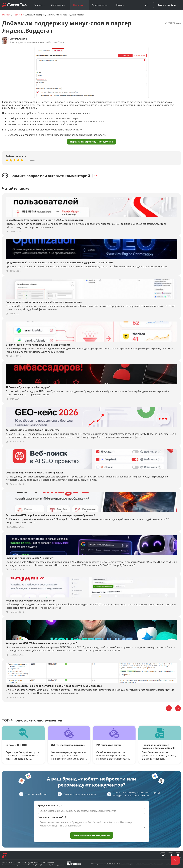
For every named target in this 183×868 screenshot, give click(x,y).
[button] (175, 860)
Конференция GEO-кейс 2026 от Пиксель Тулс (32, 430)
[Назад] (169, 708)
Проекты (38, 5)
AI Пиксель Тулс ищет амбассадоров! (28, 387)
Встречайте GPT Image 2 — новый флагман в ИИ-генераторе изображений (50, 515)
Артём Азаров (19, 39)
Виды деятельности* (50, 817)
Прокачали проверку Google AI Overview (30, 558)
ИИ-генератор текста (109, 745)
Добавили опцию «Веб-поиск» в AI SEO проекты (34, 473)
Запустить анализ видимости (92, 835)
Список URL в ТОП (16, 745)
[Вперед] (178, 708)
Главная (6, 15)
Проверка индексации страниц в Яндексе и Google (158, 747)
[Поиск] (147, 5)
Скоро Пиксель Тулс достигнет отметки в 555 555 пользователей (44, 220)
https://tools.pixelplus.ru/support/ (87, 135)
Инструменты (58, 5)
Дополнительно (100, 5)
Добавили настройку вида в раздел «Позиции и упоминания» (44, 302)
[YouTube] (17, 862)
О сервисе (78, 5)
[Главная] (14, 5)
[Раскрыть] (95, 176)
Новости (18, 15)
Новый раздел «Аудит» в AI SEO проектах (30, 601)
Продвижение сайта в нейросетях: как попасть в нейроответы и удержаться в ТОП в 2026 (59, 263)
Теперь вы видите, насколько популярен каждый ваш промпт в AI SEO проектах (54, 686)
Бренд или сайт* (48, 805)
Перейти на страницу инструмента (91, 142)
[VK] (4, 862)
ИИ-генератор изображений (68, 745)
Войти (161, 5)
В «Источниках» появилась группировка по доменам (38, 345)
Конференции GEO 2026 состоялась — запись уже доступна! (41, 643)
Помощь (120, 5)
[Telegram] (11, 862)
